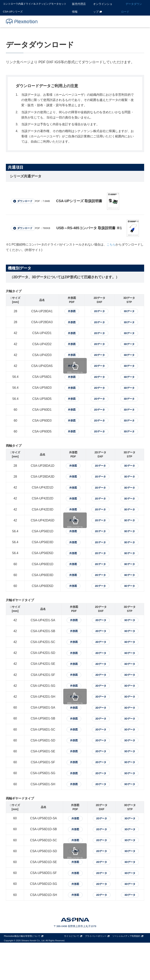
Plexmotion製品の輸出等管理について (22, 973)
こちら (111, 244)
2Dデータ (98, 312)
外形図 (69, 312)
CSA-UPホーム (71, 21)
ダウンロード (27, 201)
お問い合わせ (131, 21)
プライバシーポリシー (96, 973)
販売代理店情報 (79, 8)
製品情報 (93, 21)
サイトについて (72, 973)
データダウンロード (132, 8)
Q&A (109, 21)
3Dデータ (129, 312)
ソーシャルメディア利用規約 (126, 973)
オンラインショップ (103, 8)
